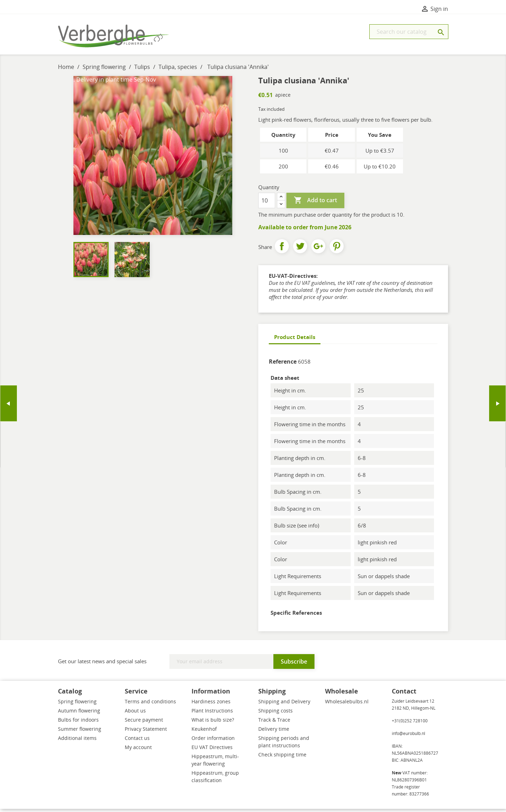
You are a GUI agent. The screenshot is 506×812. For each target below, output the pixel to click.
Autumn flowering (79, 714)
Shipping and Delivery (284, 705)
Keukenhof (204, 732)
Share (282, 249)
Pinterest (337, 249)
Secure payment (144, 723)
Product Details (295, 340)
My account (138, 750)
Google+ (318, 249)
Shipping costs (275, 714)
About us (135, 714)
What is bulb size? (213, 723)
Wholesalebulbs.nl (347, 705)
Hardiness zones (211, 705)
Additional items (77, 741)
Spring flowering (77, 705)
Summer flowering (80, 732)
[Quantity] (267, 204)
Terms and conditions (150, 705)
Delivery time (274, 732)
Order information (213, 741)
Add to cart (315, 204)
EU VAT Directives (212, 750)
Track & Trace (274, 723)
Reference (283, 365)
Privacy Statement (146, 732)
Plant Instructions (212, 714)
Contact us (137, 741)
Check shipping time (282, 758)
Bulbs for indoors (78, 723)
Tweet (300, 249)
